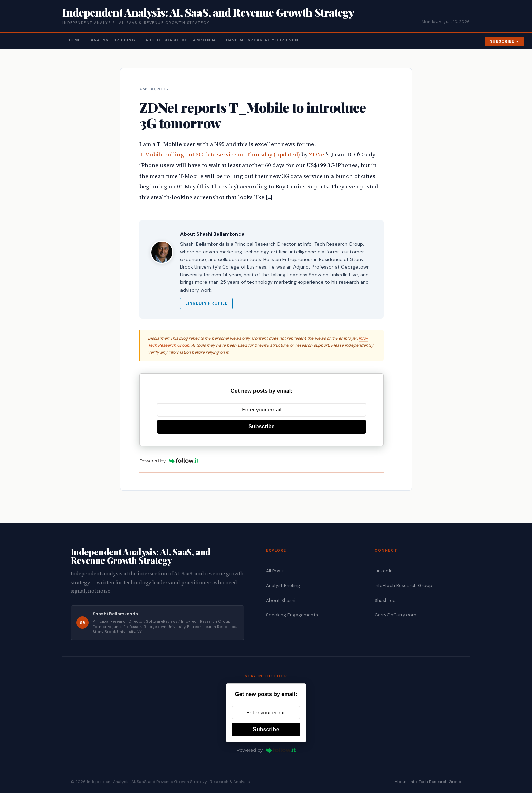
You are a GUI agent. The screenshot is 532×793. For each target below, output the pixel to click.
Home (74, 40)
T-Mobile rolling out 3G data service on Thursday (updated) (220, 155)
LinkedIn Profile (206, 303)
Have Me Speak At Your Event (264, 40)
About (401, 782)
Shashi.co (385, 600)
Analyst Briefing (113, 40)
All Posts (275, 571)
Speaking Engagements (292, 615)
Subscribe (502, 41)
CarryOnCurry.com (395, 615)
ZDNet (318, 155)
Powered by (169, 461)
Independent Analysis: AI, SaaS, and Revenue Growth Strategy (208, 12)
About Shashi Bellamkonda (181, 40)
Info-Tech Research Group (403, 585)
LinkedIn (384, 571)
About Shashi (281, 600)
